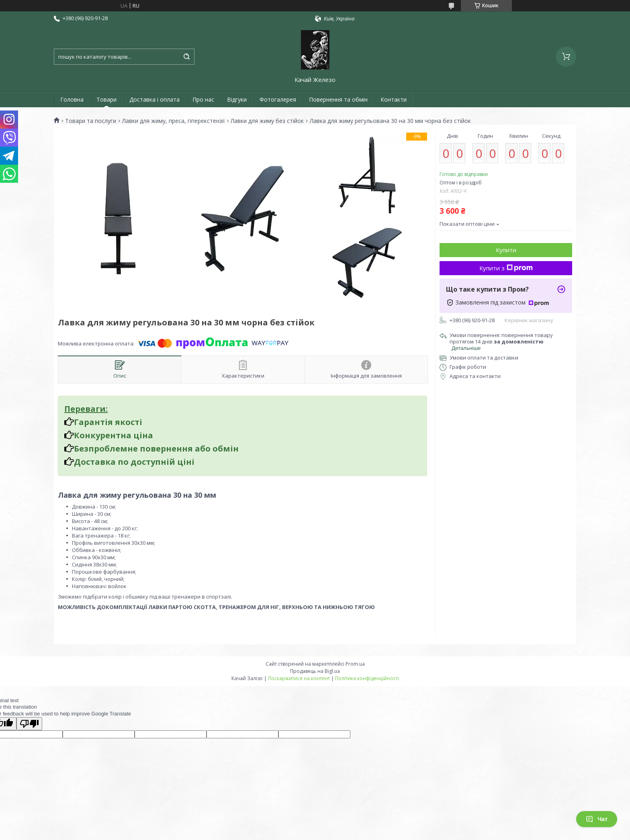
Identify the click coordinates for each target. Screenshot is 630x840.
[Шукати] (186, 57)
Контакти (394, 99)
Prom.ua (355, 664)
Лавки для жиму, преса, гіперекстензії (174, 121)
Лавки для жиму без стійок (267, 121)
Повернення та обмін (338, 99)
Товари (106, 99)
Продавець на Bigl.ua (315, 671)
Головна (72, 99)
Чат (597, 819)
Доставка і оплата (154, 99)
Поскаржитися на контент (299, 678)
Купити (506, 250)
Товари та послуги (91, 121)
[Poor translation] (29, 724)
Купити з (506, 268)
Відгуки (237, 99)
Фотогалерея (278, 99)
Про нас (203, 99)
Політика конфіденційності (367, 678)
